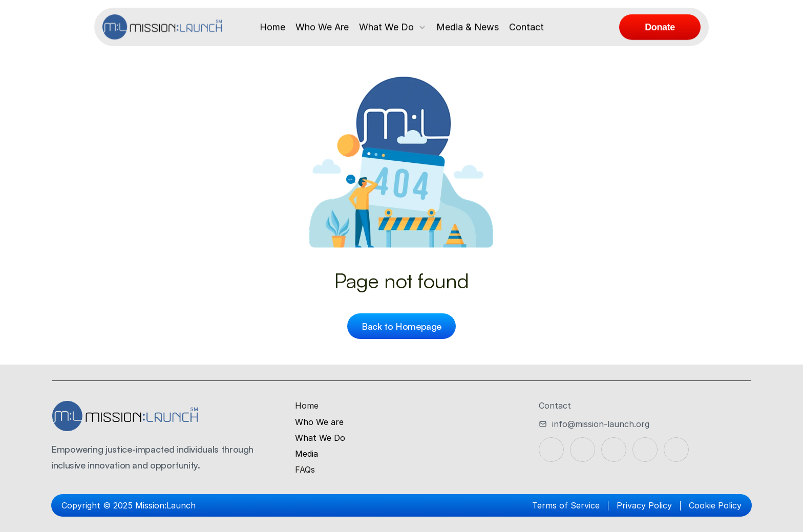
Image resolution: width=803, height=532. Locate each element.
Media (307, 454)
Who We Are (322, 27)
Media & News (468, 27)
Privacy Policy (644, 505)
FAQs (305, 470)
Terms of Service (566, 505)
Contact (526, 27)
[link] (660, 27)
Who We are (319, 422)
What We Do (386, 27)
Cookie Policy (715, 505)
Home (272, 27)
